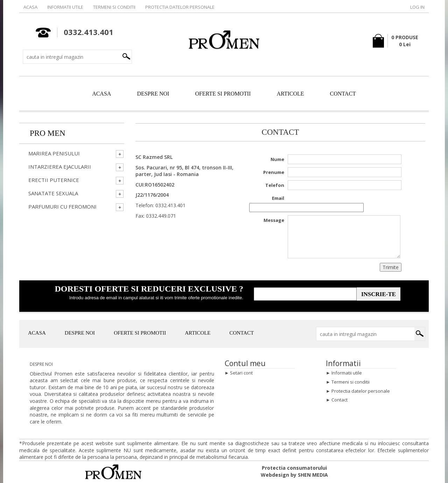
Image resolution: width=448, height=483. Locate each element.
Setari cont (241, 373)
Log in (417, 7)
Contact (339, 400)
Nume (277, 159)
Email (278, 198)
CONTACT (343, 94)
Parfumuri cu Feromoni (62, 207)
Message (274, 220)
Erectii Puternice (54, 180)
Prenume (274, 172)
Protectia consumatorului (294, 468)
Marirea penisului (54, 153)
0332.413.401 (170, 205)
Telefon (275, 185)
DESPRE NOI (153, 94)
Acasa (30, 7)
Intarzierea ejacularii (60, 167)
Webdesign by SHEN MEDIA (294, 475)
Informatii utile (65, 7)
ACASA (101, 94)
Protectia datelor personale (180, 7)
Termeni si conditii (114, 7)
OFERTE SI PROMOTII (223, 94)
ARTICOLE (290, 94)
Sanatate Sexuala (53, 193)
